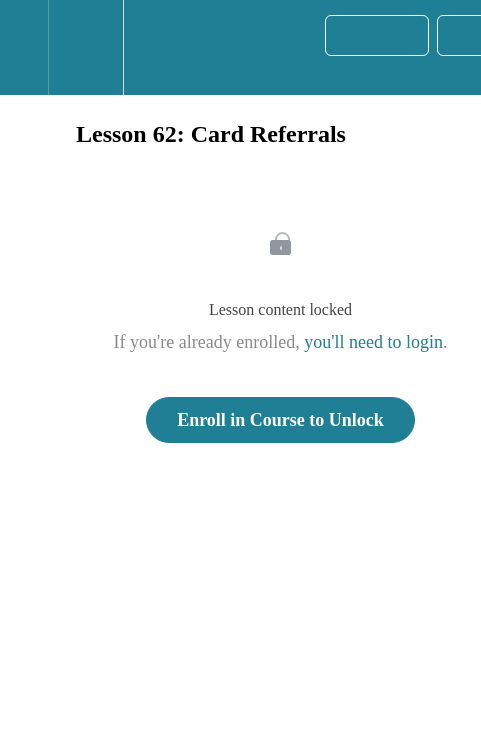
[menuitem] (85, 47)
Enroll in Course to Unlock (280, 420)
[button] (24, 47)
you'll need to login (373, 342)
